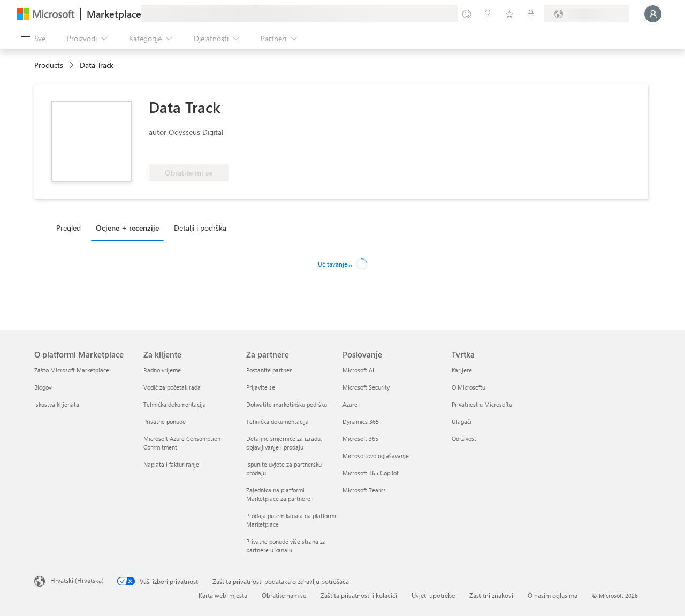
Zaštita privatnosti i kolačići (359, 595)
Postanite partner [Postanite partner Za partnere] (269, 370)
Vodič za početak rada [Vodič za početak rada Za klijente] (172, 387)
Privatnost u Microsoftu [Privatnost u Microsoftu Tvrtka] (482, 404)
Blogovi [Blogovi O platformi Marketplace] (44, 387)
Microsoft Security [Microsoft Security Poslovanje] (366, 387)
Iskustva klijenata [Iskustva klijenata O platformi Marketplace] (57, 404)
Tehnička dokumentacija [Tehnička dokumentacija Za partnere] (277, 421)
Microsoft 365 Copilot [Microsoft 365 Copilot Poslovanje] (371, 473)
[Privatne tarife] (531, 14)
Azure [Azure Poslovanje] (350, 404)
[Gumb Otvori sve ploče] (33, 39)
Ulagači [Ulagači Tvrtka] (462, 421)
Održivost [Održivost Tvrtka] (464, 439)
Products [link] (49, 65)
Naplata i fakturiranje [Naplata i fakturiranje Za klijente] (171, 464)
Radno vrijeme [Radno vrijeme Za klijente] (162, 370)
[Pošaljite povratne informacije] (467, 14)
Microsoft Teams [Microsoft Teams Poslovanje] (364, 490)
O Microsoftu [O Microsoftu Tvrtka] (469, 387)
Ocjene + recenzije (127, 228)
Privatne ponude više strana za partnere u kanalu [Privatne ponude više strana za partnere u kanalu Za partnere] (286, 546)
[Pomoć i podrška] (488, 14)
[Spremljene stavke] (509, 14)
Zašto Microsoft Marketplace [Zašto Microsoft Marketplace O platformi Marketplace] (72, 370)
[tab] (71, 227)
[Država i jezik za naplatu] (587, 14)
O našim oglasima (553, 595)
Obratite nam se (284, 595)
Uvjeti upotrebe (433, 595)
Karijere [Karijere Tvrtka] (462, 370)
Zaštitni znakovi (491, 595)
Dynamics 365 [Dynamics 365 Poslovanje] (361, 421)
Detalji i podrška (200, 228)
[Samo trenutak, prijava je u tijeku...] (653, 14)
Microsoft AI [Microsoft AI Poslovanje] (358, 370)
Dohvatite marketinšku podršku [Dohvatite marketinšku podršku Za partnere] (287, 404)
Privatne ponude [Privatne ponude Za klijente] (165, 421)
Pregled (68, 228)
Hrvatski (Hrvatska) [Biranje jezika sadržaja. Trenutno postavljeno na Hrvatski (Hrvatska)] (77, 580)
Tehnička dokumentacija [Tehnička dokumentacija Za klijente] (175, 404)
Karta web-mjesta (223, 595)
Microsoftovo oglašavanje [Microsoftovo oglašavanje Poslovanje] (376, 456)
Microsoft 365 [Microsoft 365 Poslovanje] (360, 439)
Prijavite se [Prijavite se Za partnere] (261, 387)
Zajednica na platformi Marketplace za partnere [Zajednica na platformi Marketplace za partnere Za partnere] (278, 494)
